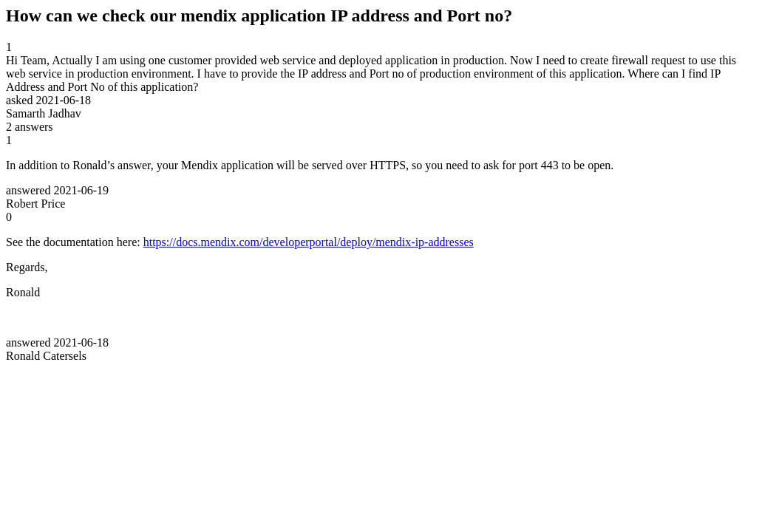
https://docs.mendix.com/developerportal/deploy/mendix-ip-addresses (309, 242)
